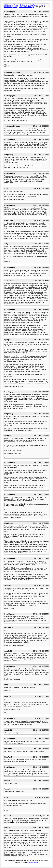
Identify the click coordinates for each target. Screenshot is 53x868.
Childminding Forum (11, 5)
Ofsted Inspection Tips (26, 7)
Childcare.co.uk (33, 862)
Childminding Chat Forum (29, 5)
